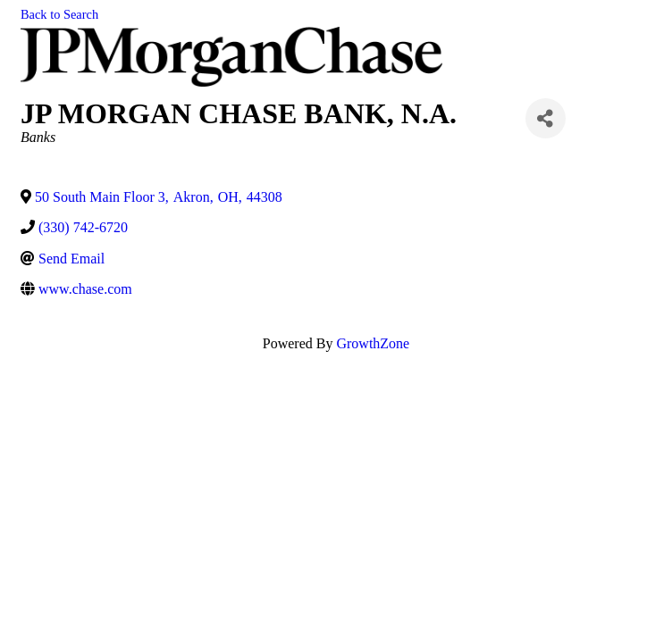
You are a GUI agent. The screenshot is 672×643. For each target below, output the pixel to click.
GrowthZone (373, 343)
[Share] (546, 118)
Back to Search (59, 14)
